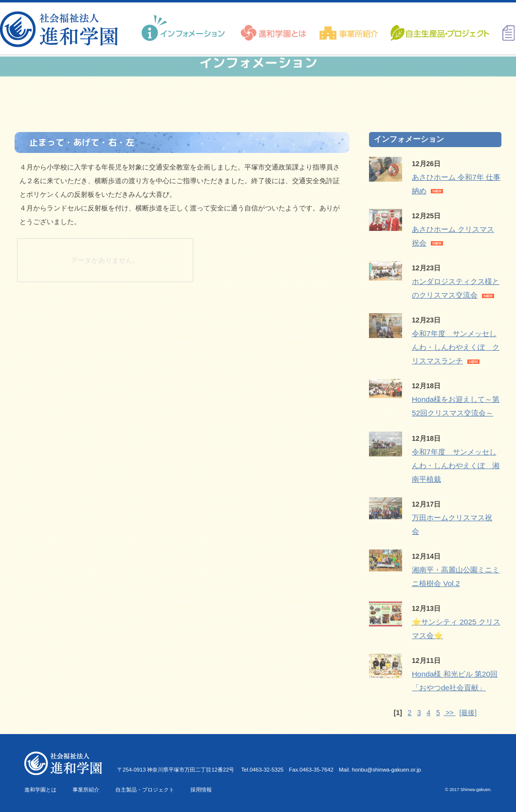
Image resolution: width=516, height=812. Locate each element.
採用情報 (201, 790)
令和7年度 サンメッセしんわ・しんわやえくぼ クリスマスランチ (456, 347)
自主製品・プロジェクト (145, 790)
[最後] (468, 713)
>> (450, 713)
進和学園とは (40, 790)
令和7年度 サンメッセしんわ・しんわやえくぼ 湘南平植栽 (456, 465)
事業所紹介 (86, 790)
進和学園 (62, 29)
